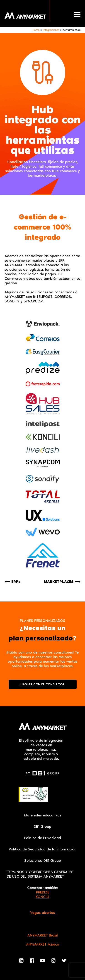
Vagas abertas (42, 913)
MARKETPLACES (59, 582)
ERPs (16, 582)
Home (36, 30)
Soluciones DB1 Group (43, 861)
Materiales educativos (43, 815)
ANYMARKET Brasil (43, 935)
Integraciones (51, 30)
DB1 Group (42, 827)
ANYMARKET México (43, 944)
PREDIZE (43, 892)
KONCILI (42, 897)
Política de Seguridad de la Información (43, 849)
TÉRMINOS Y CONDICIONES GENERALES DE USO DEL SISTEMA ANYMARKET (40, 874)
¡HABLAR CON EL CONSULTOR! (42, 684)
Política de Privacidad (42, 838)
